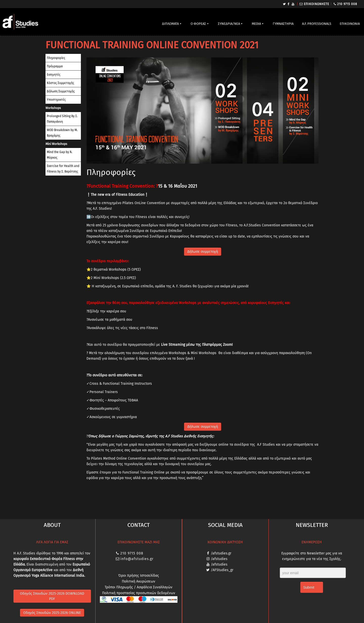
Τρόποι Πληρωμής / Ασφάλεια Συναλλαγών (139, 587)
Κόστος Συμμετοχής (60, 83)
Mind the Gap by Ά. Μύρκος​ (60, 155)
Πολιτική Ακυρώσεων (139, 581)
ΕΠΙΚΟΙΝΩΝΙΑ (350, 24)
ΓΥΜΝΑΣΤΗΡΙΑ (283, 24)
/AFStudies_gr (222, 570)
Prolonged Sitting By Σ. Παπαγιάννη (62, 119)
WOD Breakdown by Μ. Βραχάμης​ (62, 133)
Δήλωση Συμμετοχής (61, 91)
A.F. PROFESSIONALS (317, 24)
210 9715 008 (347, 4)
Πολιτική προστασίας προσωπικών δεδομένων (139, 593)
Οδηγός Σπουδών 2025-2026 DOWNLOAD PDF (52, 596)
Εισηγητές (54, 75)
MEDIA (256, 24)
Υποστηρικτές (56, 100)
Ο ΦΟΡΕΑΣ (198, 24)
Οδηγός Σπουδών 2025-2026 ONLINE (52, 613)
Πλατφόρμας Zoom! (217, 345)
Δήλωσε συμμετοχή (203, 252)
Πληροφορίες (56, 58)
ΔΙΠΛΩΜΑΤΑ (170, 24)
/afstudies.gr (221, 553)
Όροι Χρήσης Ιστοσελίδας (139, 576)
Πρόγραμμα (55, 66)
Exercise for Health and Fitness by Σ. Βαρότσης (63, 169)
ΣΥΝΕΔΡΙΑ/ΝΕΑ (229, 24)
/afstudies (219, 559)
